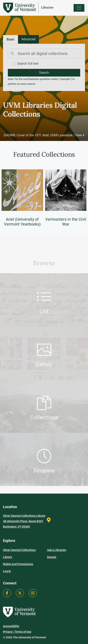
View (80, 135)
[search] (44, 73)
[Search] (44, 54)
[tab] (28, 39)
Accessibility (11, 626)
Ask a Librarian (57, 550)
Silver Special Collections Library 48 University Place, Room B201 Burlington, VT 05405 (24, 521)
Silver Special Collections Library (19, 553)
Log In (7, 571)
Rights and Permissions (18, 564)
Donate (52, 557)
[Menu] (79, 8)
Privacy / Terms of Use (17, 632)
